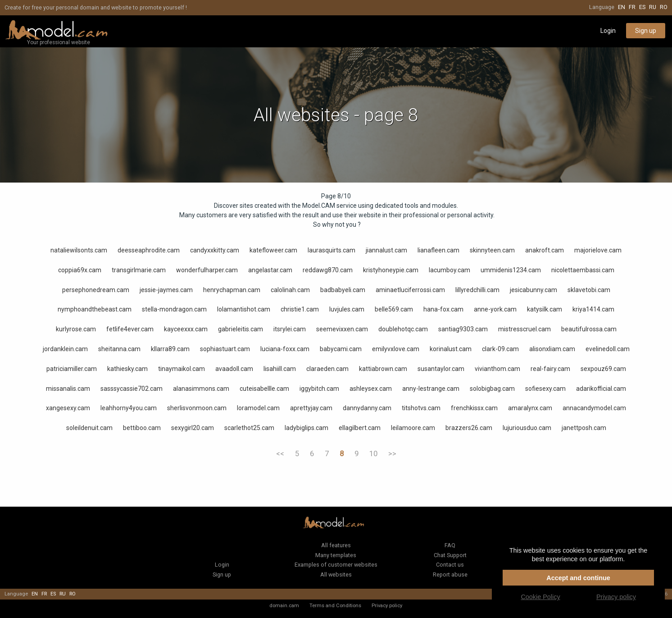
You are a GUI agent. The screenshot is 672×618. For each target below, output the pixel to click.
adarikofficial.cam (601, 389)
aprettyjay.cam (311, 408)
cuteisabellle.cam (264, 389)
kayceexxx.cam (186, 329)
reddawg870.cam (328, 270)
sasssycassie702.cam (132, 389)
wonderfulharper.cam (207, 270)
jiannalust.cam (386, 250)
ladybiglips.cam (306, 428)
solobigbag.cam (492, 389)
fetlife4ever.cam (130, 329)
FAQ (450, 545)
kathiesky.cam (127, 369)
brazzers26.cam (469, 428)
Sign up (646, 31)
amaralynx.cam (530, 408)
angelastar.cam (270, 270)
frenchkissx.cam (474, 408)
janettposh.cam (584, 428)
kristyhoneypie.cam (391, 270)
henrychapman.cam (232, 290)
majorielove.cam (598, 250)
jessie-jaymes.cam (166, 290)
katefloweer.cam (273, 250)
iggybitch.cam (319, 389)
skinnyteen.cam (492, 250)
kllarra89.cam (170, 349)
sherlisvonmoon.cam (197, 408)
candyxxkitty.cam (215, 250)
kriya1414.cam (593, 309)
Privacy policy (387, 605)
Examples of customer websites (336, 565)
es (642, 7)
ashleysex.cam (371, 389)
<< (280, 453)
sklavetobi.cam (589, 290)
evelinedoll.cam (608, 349)
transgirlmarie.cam (139, 270)
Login (608, 31)
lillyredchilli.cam (477, 290)
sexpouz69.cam (603, 369)
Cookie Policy (540, 597)
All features (336, 545)
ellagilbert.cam (360, 428)
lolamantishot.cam (244, 309)
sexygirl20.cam (193, 428)
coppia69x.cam (80, 270)
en (622, 7)
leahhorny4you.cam (129, 408)
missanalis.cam (68, 389)
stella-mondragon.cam (174, 309)
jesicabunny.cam (534, 290)
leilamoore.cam (413, 428)
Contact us (450, 565)
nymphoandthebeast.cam (95, 309)
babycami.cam (341, 349)
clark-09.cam (500, 349)
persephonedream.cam (96, 290)
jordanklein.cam (65, 349)
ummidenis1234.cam (511, 270)
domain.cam (284, 605)
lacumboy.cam (450, 270)
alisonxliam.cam (552, 349)
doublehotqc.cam (403, 329)
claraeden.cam (327, 369)
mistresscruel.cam (524, 329)
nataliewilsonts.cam (79, 250)
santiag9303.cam (463, 329)
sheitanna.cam (119, 349)
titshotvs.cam (421, 408)
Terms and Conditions (335, 605)
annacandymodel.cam (594, 408)
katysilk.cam (545, 309)
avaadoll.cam (234, 369)
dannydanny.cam (367, 408)
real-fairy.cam (550, 369)
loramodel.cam (258, 408)
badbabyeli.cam (343, 290)
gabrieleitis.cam (241, 329)
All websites (336, 575)
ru (653, 7)
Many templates (336, 555)
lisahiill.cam (280, 369)
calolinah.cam (290, 290)
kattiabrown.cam (383, 369)
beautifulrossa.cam (589, 329)
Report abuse (450, 575)
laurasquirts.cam (331, 250)
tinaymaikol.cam (182, 369)
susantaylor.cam (441, 369)
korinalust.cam (451, 349)
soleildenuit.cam (89, 428)
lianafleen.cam (438, 250)
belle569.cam (394, 309)
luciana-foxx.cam (285, 349)
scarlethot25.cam (249, 428)
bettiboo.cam (142, 428)
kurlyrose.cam (76, 329)
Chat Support (450, 555)
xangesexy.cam (68, 408)
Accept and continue (578, 578)
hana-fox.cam (443, 309)
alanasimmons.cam (201, 389)
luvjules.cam (347, 309)
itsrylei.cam (290, 329)
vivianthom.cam (497, 369)
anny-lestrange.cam (431, 389)
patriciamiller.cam (72, 369)
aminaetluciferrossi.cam (410, 290)
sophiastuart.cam (225, 349)
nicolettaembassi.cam (583, 270)
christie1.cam (300, 309)
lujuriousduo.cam (527, 428)
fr (632, 7)
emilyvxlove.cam (396, 349)
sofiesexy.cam (545, 389)
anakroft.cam (545, 250)
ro (664, 7)
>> (392, 453)
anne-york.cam (495, 309)
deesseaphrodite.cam (149, 250)
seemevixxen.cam (342, 329)
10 (373, 453)
